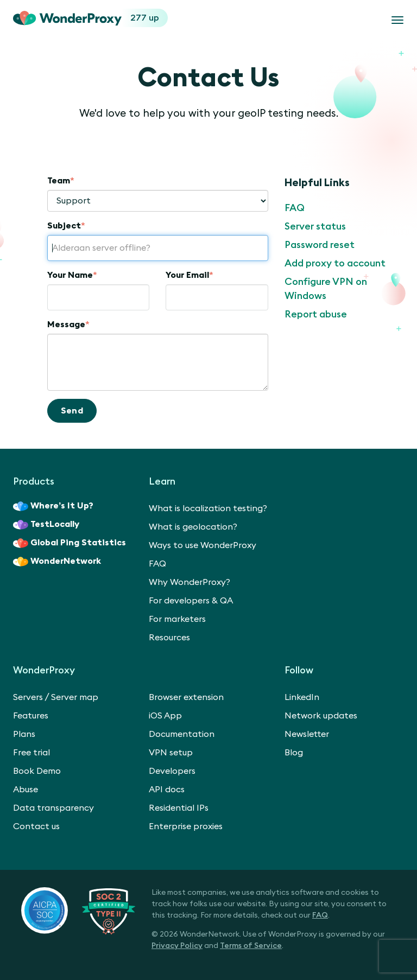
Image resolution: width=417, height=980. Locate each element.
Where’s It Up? (53, 506)
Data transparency (53, 808)
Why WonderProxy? (189, 582)
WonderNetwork (57, 562)
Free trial (31, 753)
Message (68, 324)
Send (72, 411)
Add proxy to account (335, 263)
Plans (24, 734)
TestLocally (46, 525)
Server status (315, 226)
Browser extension (186, 697)
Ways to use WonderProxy (203, 545)
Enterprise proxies (186, 826)
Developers (172, 771)
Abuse (26, 790)
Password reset (320, 245)
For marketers (177, 619)
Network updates (321, 716)
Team (61, 181)
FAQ (295, 208)
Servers (28, 697)
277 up (145, 18)
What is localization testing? (208, 508)
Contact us (36, 826)
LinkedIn (302, 697)
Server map (75, 697)
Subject (66, 226)
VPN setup (171, 753)
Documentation (182, 734)
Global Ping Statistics (69, 543)
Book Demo (37, 771)
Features (31, 716)
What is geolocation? (193, 527)
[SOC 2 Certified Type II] (78, 910)
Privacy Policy (177, 946)
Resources (169, 638)
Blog (294, 753)
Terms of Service (251, 946)
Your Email (189, 275)
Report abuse (316, 314)
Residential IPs (179, 808)
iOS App (165, 716)
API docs (167, 790)
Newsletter (307, 734)
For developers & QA (191, 601)
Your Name (72, 275)
